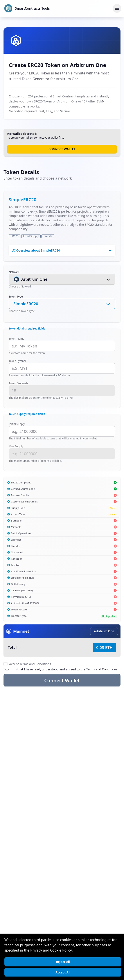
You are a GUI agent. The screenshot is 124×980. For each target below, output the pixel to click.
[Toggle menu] (117, 8)
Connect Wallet (62, 149)
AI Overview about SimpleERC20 (36, 250)
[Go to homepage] (27, 8)
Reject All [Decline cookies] (63, 962)
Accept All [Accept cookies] (63, 972)
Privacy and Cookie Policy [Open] (51, 950)
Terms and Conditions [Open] (102, 669)
